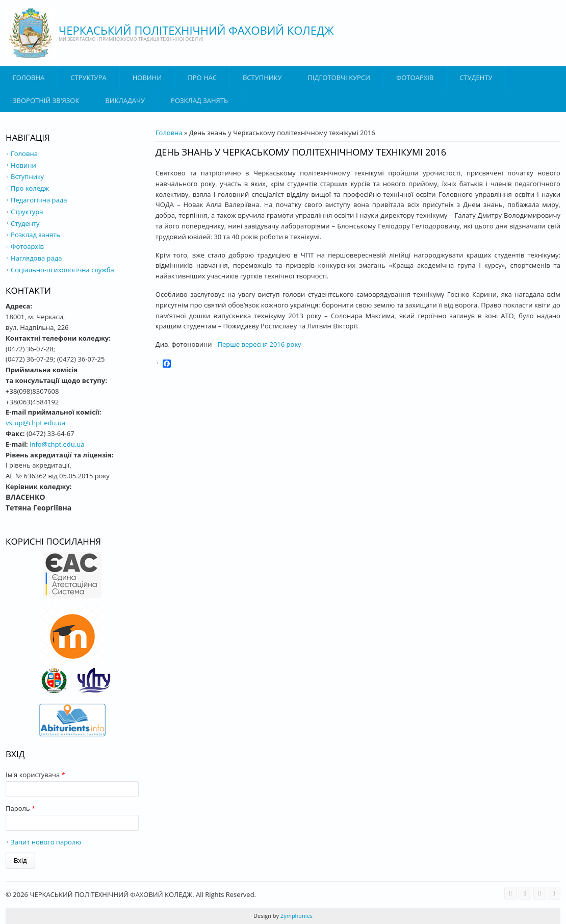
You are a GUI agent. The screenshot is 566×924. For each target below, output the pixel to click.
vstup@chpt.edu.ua (35, 423)
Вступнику (27, 176)
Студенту (476, 78)
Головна (29, 78)
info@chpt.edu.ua (57, 444)
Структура (88, 78)
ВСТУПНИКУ (262, 78)
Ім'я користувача (35, 775)
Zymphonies (296, 916)
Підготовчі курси (339, 78)
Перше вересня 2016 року (260, 344)
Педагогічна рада (39, 200)
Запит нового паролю (46, 842)
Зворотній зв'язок (46, 100)
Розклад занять (199, 100)
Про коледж (30, 188)
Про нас (202, 78)
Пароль (20, 808)
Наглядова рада (36, 258)
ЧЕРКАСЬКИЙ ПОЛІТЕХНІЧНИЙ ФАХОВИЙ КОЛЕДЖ (196, 30)
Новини (147, 78)
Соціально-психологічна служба (62, 270)
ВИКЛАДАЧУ (125, 100)
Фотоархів (415, 78)
